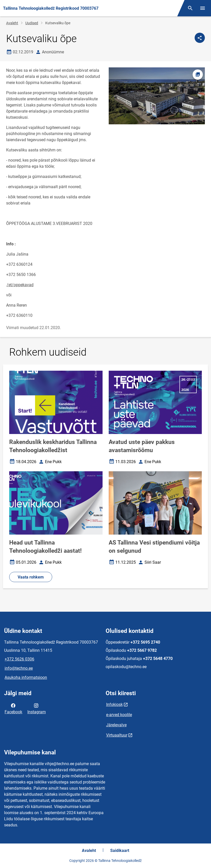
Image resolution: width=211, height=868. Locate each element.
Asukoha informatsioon (26, 677)
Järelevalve (116, 725)
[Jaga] (200, 38)
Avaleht (12, 23)
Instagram (37, 708)
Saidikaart (120, 851)
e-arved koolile (119, 715)
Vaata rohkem (31, 577)
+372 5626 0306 (19, 659)
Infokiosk (114, 704)
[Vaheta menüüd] (203, 8)
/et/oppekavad (20, 285)
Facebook (13, 708)
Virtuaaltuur (117, 735)
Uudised (32, 23)
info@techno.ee (19, 668)
